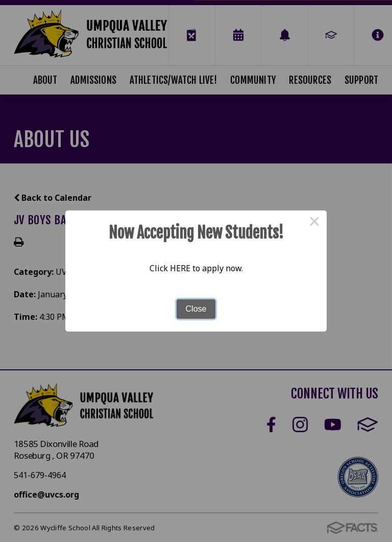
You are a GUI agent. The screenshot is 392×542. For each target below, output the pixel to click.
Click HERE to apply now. (196, 268)
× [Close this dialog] (314, 223)
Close (196, 309)
